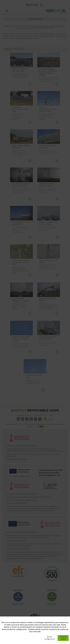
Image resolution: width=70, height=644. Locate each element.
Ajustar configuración (50, 638)
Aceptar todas (63, 638)
